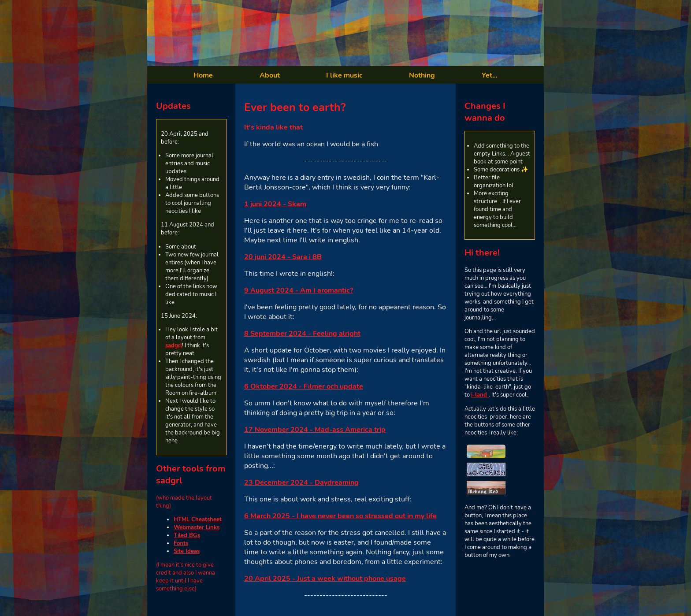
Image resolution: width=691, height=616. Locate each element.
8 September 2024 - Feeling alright (302, 334)
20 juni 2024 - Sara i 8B (283, 257)
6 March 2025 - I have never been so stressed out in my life (340, 516)
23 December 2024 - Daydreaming (301, 482)
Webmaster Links (197, 527)
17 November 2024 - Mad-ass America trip (315, 430)
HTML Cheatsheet (198, 520)
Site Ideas (187, 551)
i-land (480, 395)
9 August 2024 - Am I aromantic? (299, 290)
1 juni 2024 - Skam (275, 204)
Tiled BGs (187, 535)
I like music (344, 75)
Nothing (422, 75)
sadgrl (174, 345)
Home (203, 75)
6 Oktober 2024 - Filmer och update (304, 386)
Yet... (490, 75)
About (270, 75)
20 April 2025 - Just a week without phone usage (325, 579)
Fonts (181, 543)
